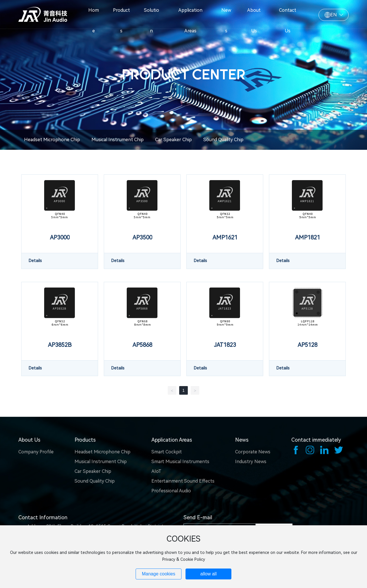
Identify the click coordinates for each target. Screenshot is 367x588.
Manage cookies (159, 574)
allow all (209, 574)
